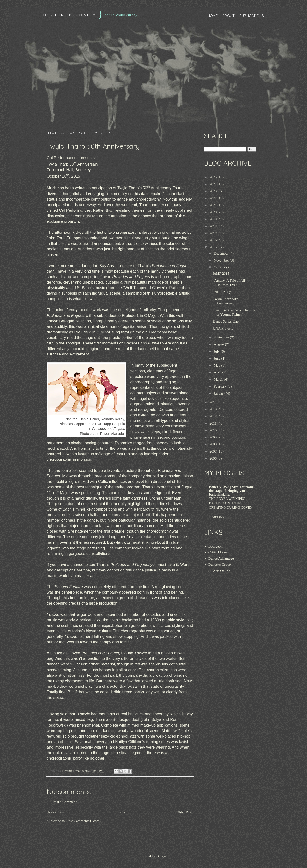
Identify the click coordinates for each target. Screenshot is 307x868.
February (221, 386)
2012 (213, 416)
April (218, 372)
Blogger (162, 856)
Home (213, 16)
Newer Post (56, 812)
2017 (213, 233)
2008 (213, 444)
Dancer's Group (220, 565)
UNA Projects (223, 328)
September (222, 337)
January (220, 393)
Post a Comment (65, 802)
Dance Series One (226, 321)
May (217, 365)
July (217, 351)
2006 (213, 458)
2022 (213, 198)
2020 (213, 212)
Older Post (184, 812)
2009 (213, 437)
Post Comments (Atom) (84, 821)
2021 (213, 205)
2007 (213, 451)
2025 (213, 177)
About (228, 16)
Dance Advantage (221, 559)
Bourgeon (215, 546)
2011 (213, 423)
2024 (213, 184)
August (219, 344)
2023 (213, 191)
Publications (252, 16)
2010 (213, 430)
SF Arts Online (219, 571)
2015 (213, 247)
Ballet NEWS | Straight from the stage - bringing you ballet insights (231, 491)
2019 (213, 219)
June (217, 358)
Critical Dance (219, 552)
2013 (213, 409)
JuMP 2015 (221, 274)
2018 (213, 226)
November (222, 260)
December (221, 253)
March (219, 379)
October (220, 267)
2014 (213, 402)
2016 (213, 240)
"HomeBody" (223, 292)
